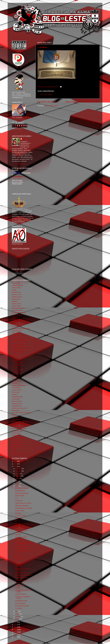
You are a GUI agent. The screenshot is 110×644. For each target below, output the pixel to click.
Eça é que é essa (17, 338)
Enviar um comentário (46, 94)
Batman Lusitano (17, 295)
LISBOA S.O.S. (16, 360)
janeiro (18, 619)
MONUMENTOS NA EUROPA (24, 508)
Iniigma (14, 358)
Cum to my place (17, 324)
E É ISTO (18, 556)
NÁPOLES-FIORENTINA (22, 573)
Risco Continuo (16, 420)
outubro (18, 474)
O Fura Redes (16, 388)
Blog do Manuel (16, 306)
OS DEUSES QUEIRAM (22, 606)
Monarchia (15, 367)
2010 (16, 630)
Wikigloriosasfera (17, 447)
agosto (18, 479)
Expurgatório (16, 335)
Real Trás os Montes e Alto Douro (21, 413)
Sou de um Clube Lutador (19, 429)
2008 (16, 635)
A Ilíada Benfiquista (17, 285)
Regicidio (15, 415)
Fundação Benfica (17, 349)
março (17, 614)
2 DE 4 (17, 561)
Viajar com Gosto (17, 440)
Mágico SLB (15, 374)
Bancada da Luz (17, 292)
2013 (16, 622)
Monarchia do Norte (18, 369)
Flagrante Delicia (17, 345)
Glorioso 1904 (16, 356)
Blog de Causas (16, 304)
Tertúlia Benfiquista (17, 431)
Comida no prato (17, 319)
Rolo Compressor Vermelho (20, 422)
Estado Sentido (16, 333)
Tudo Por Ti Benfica (18, 438)
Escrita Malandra (17, 331)
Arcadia (14, 290)
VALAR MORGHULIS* (21, 580)
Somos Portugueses (18, 426)
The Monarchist (16, 433)
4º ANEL (18, 588)
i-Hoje (14, 451)
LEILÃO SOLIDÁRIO (21, 537)
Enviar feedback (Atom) (51, 106)
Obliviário (15, 394)
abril (17, 611)
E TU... (17, 498)
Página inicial (70, 102)
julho (17, 481)
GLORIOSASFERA (17, 351)
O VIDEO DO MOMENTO (22, 551)
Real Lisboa (15, 410)
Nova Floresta (16, 379)
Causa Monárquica (17, 310)
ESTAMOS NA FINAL (21, 601)
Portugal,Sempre (17, 406)
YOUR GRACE (19, 526)
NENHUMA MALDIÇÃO (22, 506)
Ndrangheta (15, 376)
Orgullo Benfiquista (17, 397)
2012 (16, 625)
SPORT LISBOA (20, 511)
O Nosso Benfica (17, 390)
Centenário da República (19, 313)
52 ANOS (18, 554)
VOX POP (18, 535)
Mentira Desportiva (17, 365)
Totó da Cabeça (16, 435)
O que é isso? (16, 392)
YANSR (14, 449)
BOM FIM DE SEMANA (22, 488)
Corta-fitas (15, 322)
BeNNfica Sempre (17, 297)
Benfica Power (16, 299)
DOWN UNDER (20, 496)
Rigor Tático (15, 417)
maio (17, 486)
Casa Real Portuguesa (18, 308)
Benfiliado (15, 301)
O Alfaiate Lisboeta (17, 381)
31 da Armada (16, 283)
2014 (16, 466)
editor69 (25, 139)
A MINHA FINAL (20, 528)
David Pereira (16, 326)
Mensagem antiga (91, 102)
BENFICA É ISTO (20, 491)
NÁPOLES (18, 566)
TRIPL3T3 (18, 523)
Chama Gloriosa (17, 315)
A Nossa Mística (17, 288)
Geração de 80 (16, 354)
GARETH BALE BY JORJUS (23, 503)
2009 (16, 632)
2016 (16, 461)
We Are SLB (15, 444)
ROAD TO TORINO (21, 594)
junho (17, 484)
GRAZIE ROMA (20, 585)
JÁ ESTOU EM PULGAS (22, 549)
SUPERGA (18, 513)
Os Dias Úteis (16, 399)
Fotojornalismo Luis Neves (19, 347)
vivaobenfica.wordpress (19, 454)
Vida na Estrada (16, 442)
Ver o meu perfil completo (19, 164)
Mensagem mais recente (47, 102)
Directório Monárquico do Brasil (21, 329)
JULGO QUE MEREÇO (22, 546)
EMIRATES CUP (20, 583)
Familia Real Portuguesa (19, 340)
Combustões (16, 317)
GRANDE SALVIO (20, 540)
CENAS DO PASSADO (22, 493)
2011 (16, 627)
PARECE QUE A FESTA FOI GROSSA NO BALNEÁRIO (24, 543)
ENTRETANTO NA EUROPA (23, 575)
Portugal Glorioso (17, 404)
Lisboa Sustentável (17, 363)
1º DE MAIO (43, 47)
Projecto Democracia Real (19, 408)
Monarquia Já (16, 372)
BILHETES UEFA (20, 564)
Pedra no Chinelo (17, 401)
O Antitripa (15, 383)
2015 (16, 464)
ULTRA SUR (19, 501)
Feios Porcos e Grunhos (19, 342)
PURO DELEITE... (20, 559)
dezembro (18, 469)
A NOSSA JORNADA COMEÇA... (21, 531)
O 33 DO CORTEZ (20, 516)
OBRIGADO (19, 518)
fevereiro (18, 616)
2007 (16, 637)
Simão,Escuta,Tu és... (18, 424)
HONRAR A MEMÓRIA (22, 578)
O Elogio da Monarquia (18, 385)
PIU (16, 521)
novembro (18, 471)
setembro (18, 476)
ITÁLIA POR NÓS (20, 603)
